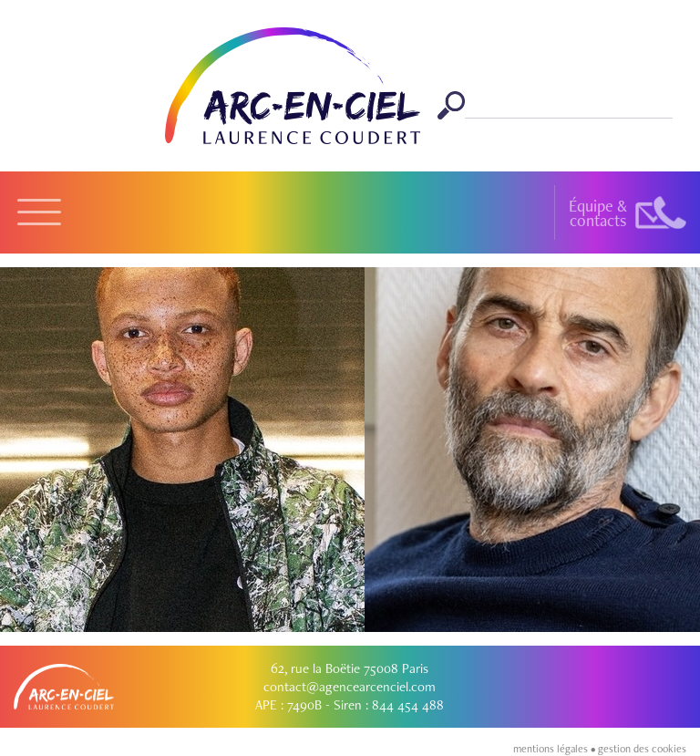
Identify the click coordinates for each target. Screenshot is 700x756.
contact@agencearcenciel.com (350, 687)
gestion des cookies (642, 749)
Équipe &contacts (598, 213)
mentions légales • (556, 749)
